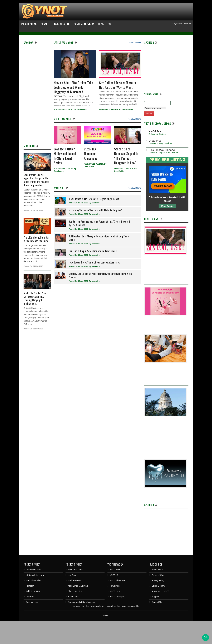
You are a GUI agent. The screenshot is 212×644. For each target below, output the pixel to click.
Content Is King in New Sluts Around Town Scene (93, 274)
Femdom (30, 609)
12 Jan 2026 (98, 187)
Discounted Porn (75, 614)
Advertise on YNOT (160, 614)
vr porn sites (73, 620)
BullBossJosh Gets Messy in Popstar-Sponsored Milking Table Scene (99, 261)
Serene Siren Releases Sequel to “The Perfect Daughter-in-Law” (126, 179)
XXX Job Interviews (35, 598)
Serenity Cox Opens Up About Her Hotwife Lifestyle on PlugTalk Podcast (100, 299)
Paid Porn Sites (33, 614)
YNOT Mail (115, 593)
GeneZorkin (82, 133)
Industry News (29, 24)
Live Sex (30, 620)
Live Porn (72, 598)
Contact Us (157, 625)
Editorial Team (158, 609)
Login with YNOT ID (182, 23)
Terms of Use (158, 598)
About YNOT (157, 593)
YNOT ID (114, 598)
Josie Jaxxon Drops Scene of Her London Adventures (94, 286)
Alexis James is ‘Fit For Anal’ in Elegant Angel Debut (94, 222)
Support (155, 620)
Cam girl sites (32, 625)
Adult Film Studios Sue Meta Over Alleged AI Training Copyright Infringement (35, 321)
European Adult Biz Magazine (81, 625)
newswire (96, 226)
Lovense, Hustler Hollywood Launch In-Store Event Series (65, 179)
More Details (167, 229)
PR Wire (45, 24)
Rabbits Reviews (33, 593)
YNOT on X (115, 614)
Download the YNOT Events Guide (123, 629)
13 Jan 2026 (68, 133)
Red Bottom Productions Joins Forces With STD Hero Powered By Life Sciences (99, 246)
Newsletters (105, 24)
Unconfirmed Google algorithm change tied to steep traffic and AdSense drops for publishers (36, 203)
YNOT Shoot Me (117, 604)
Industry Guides (61, 24)
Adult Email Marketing (78, 609)
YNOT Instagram (117, 620)
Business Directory (84, 24)
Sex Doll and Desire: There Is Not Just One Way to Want (117, 108)
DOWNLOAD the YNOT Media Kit (88, 629)
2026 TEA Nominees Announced (91, 176)
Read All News (135, 66)
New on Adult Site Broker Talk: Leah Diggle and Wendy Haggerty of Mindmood (73, 110)
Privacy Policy (158, 604)
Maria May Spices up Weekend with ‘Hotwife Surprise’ (95, 233)
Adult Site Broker (33, 604)
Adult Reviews (74, 604)
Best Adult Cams (75, 593)
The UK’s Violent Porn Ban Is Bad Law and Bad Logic (36, 262)
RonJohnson (127, 133)
